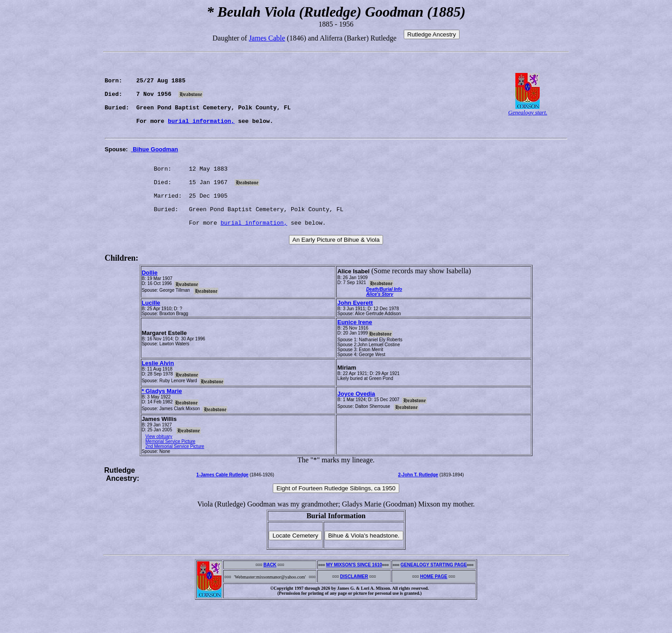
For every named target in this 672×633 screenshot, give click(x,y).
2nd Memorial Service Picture (175, 476)
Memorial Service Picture (170, 471)
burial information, (201, 134)
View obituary (159, 466)
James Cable (267, 38)
